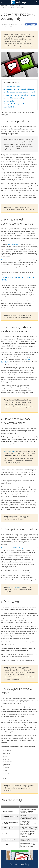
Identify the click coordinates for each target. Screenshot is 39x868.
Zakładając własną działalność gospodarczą (15, 548)
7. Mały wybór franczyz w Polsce (15, 104)
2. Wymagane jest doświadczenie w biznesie (19, 89)
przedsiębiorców (13, 244)
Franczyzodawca (6, 260)
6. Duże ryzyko (9, 101)
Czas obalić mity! (10, 107)
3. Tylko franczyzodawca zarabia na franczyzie (20, 92)
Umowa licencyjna (10, 451)
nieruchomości (31, 725)
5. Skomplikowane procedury (14, 98)
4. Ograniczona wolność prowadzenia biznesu (20, 95)
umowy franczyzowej (18, 573)
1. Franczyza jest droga (12, 86)
